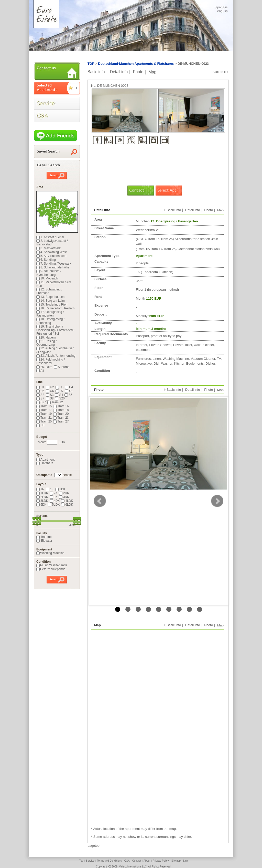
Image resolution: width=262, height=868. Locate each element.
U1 (40, 387)
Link (185, 861)
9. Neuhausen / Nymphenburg (49, 273)
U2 (50, 387)
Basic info (96, 72)
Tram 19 (44, 414)
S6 (68, 395)
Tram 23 (61, 418)
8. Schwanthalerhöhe (53, 267)
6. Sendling (46, 260)
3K (54, 497)
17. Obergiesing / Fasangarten (50, 314)
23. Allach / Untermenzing (56, 356)
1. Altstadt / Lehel (50, 237)
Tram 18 (61, 410)
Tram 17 (44, 410)
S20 (60, 398)
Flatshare (45, 463)
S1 (69, 391)
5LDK (54, 505)
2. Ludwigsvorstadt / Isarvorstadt (52, 243)
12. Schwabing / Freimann (49, 291)
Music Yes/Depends (52, 565)
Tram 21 (44, 418)
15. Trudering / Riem (52, 305)
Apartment (45, 460)
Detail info (119, 72)
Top (81, 861)
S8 (50, 398)
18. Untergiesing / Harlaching (50, 321)
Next (217, 501)
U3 (59, 387)
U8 (40, 425)
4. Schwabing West (52, 252)
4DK (55, 501)
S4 (59, 395)
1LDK (42, 493)
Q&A (127, 861)
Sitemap (176, 861)
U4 (69, 387)
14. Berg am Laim (51, 301)
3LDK (42, 501)
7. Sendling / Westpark (54, 264)
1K (50, 489)
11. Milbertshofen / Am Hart (54, 284)
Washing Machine (50, 553)
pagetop (94, 846)
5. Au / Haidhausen (51, 256)
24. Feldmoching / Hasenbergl (51, 361)
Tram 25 (44, 421)
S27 (41, 402)
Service (90, 861)
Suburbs (62, 367)
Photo (138, 72)
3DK (64, 497)
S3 (50, 395)
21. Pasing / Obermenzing (46, 343)
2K (54, 493)
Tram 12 (55, 402)
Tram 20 (61, 414)
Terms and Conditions (109, 861)
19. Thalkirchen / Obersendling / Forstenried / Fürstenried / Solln (55, 330)
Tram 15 (44, 406)
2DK (64, 493)
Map (152, 72)
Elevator (44, 541)
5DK (41, 505)
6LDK (67, 505)
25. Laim (44, 367)
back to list (220, 72)
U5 (40, 391)
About (147, 861)
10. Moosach (47, 278)
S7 (40, 398)
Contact (137, 861)
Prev (100, 501)
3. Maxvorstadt (48, 248)
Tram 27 (61, 421)
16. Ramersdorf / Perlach (55, 308)
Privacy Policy (161, 861)
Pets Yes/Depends (51, 569)
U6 (50, 391)
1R (40, 489)
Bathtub (44, 537)
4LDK (67, 501)
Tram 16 (61, 406)
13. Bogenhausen (50, 297)
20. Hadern (46, 338)
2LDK (42, 497)
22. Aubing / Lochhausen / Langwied (55, 350)
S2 (40, 395)
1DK (60, 489)
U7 (59, 391)
